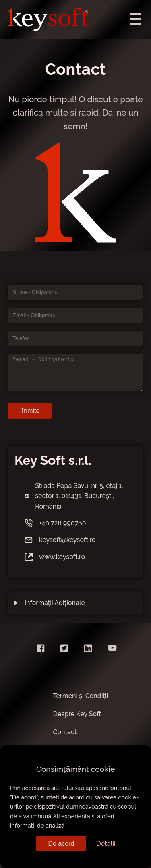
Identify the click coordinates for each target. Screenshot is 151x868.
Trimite (30, 411)
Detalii (106, 844)
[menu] (136, 18)
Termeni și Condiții (81, 696)
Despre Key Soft (77, 714)
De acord (61, 844)
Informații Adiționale (55, 603)
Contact (65, 732)
